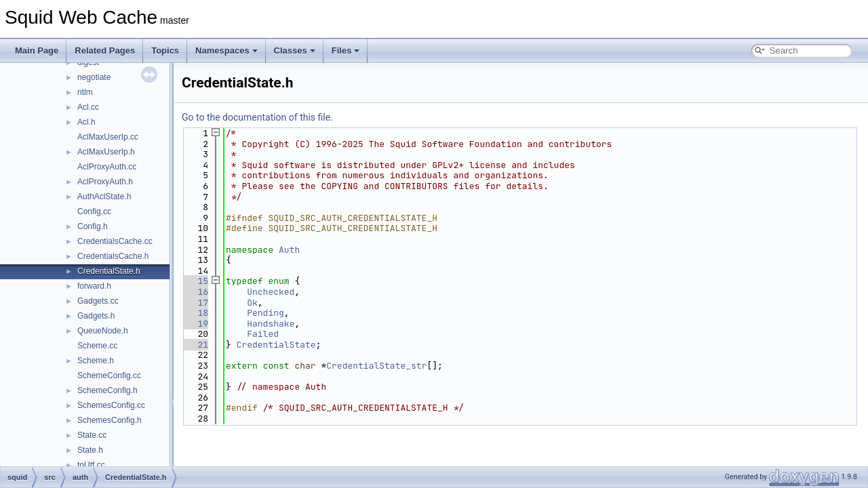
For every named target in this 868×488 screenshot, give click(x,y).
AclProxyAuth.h (105, 182)
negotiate (94, 77)
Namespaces (226, 50)
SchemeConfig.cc (109, 375)
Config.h (93, 226)
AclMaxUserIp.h (106, 152)
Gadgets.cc (98, 301)
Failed (263, 334)
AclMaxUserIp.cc (108, 137)
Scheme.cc (97, 346)
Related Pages (105, 50)
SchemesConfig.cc (111, 405)
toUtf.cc (91, 465)
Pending (265, 313)
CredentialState (276, 345)
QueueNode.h (103, 331)
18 (195, 313)
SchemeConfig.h (107, 390)
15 (195, 281)
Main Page (37, 50)
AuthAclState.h (104, 197)
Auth (289, 250)
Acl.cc (88, 107)
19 (195, 324)
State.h (90, 450)
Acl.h (86, 122)
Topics (165, 50)
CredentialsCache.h (113, 256)
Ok (252, 303)
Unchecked (271, 292)
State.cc (92, 435)
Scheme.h (96, 361)
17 (195, 303)
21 (195, 345)
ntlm (85, 92)
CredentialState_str (376, 366)
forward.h (94, 286)
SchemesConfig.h (110, 420)
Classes (295, 50)
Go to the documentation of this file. (257, 117)
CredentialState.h (109, 271)
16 (195, 292)
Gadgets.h (96, 316)
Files (346, 50)
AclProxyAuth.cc (107, 167)
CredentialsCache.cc (115, 241)
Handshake (271, 324)
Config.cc (94, 211)
